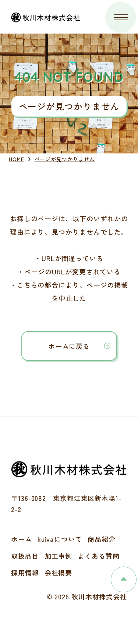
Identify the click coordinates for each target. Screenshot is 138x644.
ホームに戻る (69, 346)
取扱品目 (25, 556)
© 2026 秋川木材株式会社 (87, 596)
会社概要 (59, 572)
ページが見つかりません (65, 159)
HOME (17, 159)
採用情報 (25, 572)
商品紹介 (102, 539)
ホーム (22, 539)
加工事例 (59, 556)
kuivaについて (60, 539)
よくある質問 (98, 556)
